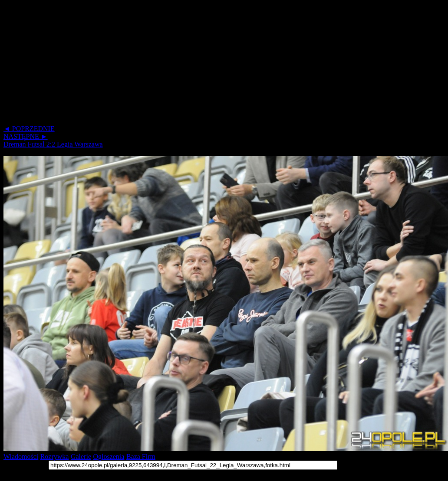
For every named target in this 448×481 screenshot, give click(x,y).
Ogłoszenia (109, 456)
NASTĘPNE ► (26, 136)
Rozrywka (55, 456)
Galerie (81, 456)
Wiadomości (21, 456)
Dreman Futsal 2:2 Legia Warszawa (53, 144)
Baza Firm (141, 456)
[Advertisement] (167, 64)
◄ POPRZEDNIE (29, 129)
